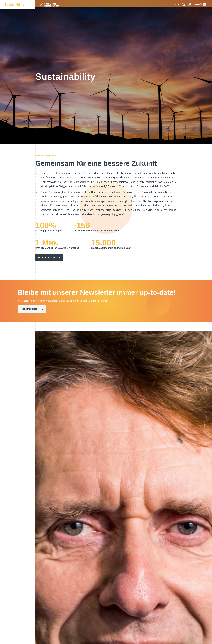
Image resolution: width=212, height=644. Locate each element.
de (175, 5)
